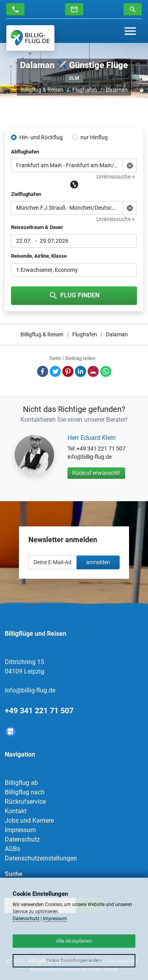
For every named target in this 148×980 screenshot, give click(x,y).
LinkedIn (81, 371)
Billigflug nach (25, 792)
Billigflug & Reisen (42, 90)
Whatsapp (106, 371)
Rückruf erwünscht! (96, 473)
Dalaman (117, 90)
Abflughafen (25, 152)
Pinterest (68, 371)
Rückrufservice (25, 802)
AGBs (12, 849)
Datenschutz (22, 839)
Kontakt (16, 811)
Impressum (20, 830)
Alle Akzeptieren (74, 941)
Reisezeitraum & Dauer (37, 227)
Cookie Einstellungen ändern (74, 961)
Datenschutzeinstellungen (41, 858)
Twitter (55, 371)
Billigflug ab (21, 783)
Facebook (43, 371)
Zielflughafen (26, 194)
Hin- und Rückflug (41, 137)
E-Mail (93, 371)
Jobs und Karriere (29, 820)
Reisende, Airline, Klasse (39, 256)
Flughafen (85, 90)
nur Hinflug (94, 137)
